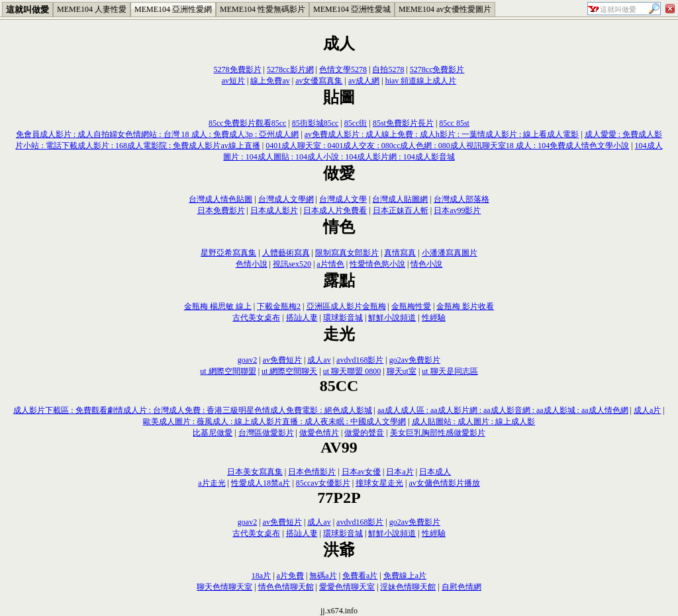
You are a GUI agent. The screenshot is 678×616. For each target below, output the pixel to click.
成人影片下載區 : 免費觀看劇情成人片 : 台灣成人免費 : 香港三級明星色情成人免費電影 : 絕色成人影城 (192, 410)
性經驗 (434, 318)
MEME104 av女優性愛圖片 (445, 9)
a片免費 (290, 576)
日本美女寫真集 (255, 472)
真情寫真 (400, 253)
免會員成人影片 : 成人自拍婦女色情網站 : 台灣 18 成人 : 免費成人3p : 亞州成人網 (157, 134)
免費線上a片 (405, 576)
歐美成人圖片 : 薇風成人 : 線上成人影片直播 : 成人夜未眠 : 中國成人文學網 (274, 421)
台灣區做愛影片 (266, 433)
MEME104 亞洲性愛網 (173, 9)
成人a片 (647, 410)
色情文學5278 (343, 69)
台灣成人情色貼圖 (220, 199)
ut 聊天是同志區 (450, 371)
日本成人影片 (274, 210)
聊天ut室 (402, 371)
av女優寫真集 (319, 81)
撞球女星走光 (379, 483)
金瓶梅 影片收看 (465, 306)
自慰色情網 (461, 587)
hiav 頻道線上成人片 (421, 81)
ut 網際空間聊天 (289, 371)
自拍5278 (388, 69)
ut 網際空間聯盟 (228, 371)
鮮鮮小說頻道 (392, 318)
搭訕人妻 (302, 318)
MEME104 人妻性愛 (92, 9)
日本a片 (400, 472)
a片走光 (212, 483)
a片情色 (330, 264)
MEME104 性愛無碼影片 (263, 9)
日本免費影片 (221, 210)
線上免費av (270, 81)
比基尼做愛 (213, 433)
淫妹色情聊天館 (408, 587)
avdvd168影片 (360, 360)
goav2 (247, 360)
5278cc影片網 (290, 69)
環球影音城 (343, 318)
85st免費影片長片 (403, 123)
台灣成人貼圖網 (400, 199)
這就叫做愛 (27, 10)
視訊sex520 (292, 264)
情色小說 (426, 264)
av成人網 (364, 81)
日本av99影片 (457, 210)
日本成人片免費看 (335, 210)
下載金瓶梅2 (279, 306)
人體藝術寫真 (286, 253)
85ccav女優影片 (323, 483)
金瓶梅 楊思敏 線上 (218, 306)
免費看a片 (360, 576)
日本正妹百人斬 (401, 210)
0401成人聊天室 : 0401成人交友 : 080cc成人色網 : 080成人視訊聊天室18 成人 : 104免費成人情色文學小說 (447, 146)
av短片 (233, 81)
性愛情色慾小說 (377, 264)
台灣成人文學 (343, 199)
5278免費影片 (238, 69)
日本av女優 (361, 472)
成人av (319, 360)
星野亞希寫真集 (228, 253)
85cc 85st (454, 123)
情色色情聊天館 (286, 587)
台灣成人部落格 (461, 199)
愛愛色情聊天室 (347, 587)
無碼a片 (323, 576)
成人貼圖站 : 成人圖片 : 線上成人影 (474, 421)
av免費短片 (282, 360)
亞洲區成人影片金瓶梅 (346, 306)
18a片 (261, 576)
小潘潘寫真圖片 (450, 253)
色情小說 (252, 264)
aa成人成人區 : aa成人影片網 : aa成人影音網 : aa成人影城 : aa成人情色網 (503, 410)
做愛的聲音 (364, 433)
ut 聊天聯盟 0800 (352, 371)
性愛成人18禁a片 (261, 483)
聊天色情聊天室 (224, 587)
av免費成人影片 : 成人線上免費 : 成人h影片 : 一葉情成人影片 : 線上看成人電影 (442, 134)
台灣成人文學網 (286, 199)
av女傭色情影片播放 (444, 483)
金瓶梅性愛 (411, 306)
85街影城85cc (315, 123)
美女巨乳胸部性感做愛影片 (438, 433)
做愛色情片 (319, 433)
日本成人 (435, 472)
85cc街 (356, 123)
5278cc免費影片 (437, 69)
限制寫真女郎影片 (347, 253)
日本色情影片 (312, 472)
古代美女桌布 (256, 318)
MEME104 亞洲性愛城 (352, 9)
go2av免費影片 (415, 360)
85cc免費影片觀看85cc (247, 123)
